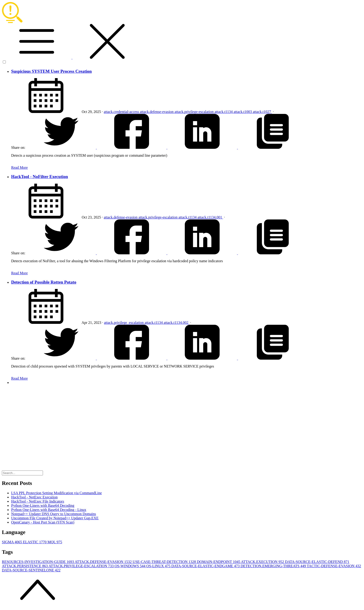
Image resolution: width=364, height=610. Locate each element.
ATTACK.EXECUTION (263, 562)
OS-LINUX (159, 566)
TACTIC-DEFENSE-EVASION (334, 566)
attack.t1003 (243, 112)
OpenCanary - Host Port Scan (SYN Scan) (43, 522)
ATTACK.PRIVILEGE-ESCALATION (81, 566)
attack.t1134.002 (176, 323)
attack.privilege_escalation (124, 323)
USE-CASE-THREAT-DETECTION (165, 562)
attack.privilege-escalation (195, 112)
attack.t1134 (224, 112)
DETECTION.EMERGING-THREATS (274, 566)
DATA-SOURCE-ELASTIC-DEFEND (317, 562)
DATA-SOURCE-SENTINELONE (31, 570)
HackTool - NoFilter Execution (40, 177)
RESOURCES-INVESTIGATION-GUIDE (38, 562)
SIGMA (12, 542)
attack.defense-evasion (157, 112)
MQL (55, 542)
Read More (19, 167)
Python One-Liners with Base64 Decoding (43, 506)
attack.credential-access (122, 112)
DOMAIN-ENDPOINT (219, 562)
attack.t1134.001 (210, 217)
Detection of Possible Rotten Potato (44, 282)
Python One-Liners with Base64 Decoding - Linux (49, 510)
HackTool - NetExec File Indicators (38, 501)
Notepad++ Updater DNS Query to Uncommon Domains (54, 514)
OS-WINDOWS (130, 566)
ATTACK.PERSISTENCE (25, 566)
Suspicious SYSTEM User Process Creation (51, 71)
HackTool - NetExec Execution (34, 497)
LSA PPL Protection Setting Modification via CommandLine (57, 493)
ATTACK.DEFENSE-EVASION (104, 562)
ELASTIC (35, 542)
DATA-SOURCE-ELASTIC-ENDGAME (206, 566)
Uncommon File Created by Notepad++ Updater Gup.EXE (55, 518)
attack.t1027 (262, 112)
